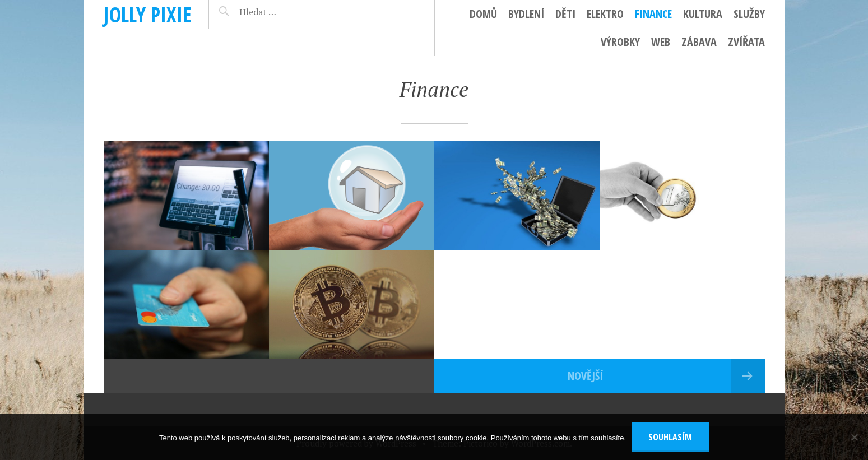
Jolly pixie (148, 14)
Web (661, 42)
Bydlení (526, 14)
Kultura (703, 14)
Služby (749, 14)
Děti (565, 14)
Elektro (605, 14)
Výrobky (620, 42)
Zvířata (746, 42)
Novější (585, 376)
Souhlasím (670, 437)
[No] (854, 437)
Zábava (699, 42)
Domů (483, 14)
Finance (653, 14)
